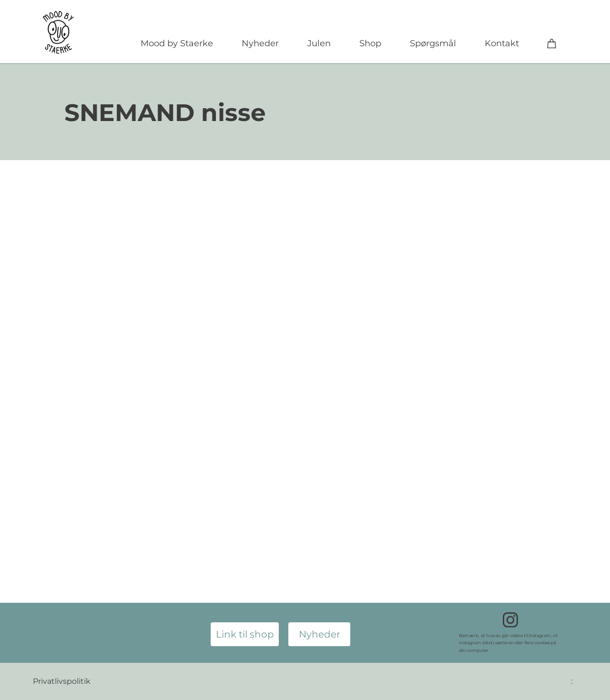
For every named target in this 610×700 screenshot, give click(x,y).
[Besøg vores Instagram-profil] (510, 620)
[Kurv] (552, 43)
